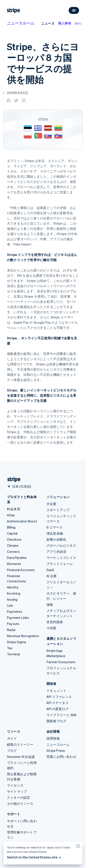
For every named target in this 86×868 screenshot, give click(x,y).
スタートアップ (58, 510)
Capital (12, 533)
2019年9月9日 (18, 93)
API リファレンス (59, 697)
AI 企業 (52, 576)
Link (10, 605)
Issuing (12, 599)
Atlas (11, 515)
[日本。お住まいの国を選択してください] (19, 486)
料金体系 (14, 509)
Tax (10, 648)
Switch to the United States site (34, 857)
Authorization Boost (22, 521)
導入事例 (65, 23)
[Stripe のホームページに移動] (12, 480)
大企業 (51, 504)
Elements (14, 564)
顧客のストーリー (20, 744)
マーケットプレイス (61, 558)
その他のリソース (20, 803)
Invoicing (14, 593)
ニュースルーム (21, 23)
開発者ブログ (56, 721)
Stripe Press (56, 750)
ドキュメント (56, 691)
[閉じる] (78, 847)
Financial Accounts (21, 570)
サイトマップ (17, 791)
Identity (13, 587)
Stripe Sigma (17, 642)
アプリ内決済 (56, 552)
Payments (15, 611)
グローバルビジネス (61, 545)
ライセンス (15, 785)
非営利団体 (55, 622)
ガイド (12, 738)
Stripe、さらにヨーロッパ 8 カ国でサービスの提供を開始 (43, 63)
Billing (11, 527)
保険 (50, 605)
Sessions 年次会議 (21, 757)
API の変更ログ (58, 709)
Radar (11, 630)
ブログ (12, 750)
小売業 (51, 628)
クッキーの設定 (18, 797)
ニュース (48, 23)
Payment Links (18, 618)
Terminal (13, 654)
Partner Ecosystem (61, 662)
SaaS (50, 570)
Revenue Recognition (23, 636)
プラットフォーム (60, 564)
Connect (13, 552)
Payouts (13, 624)
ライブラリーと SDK (61, 715)
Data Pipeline (17, 558)
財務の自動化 (56, 539)
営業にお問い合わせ (61, 757)
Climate (13, 545)
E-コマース (55, 527)
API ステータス (58, 703)
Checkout (14, 539)
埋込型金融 (55, 533)
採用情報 (53, 738)
